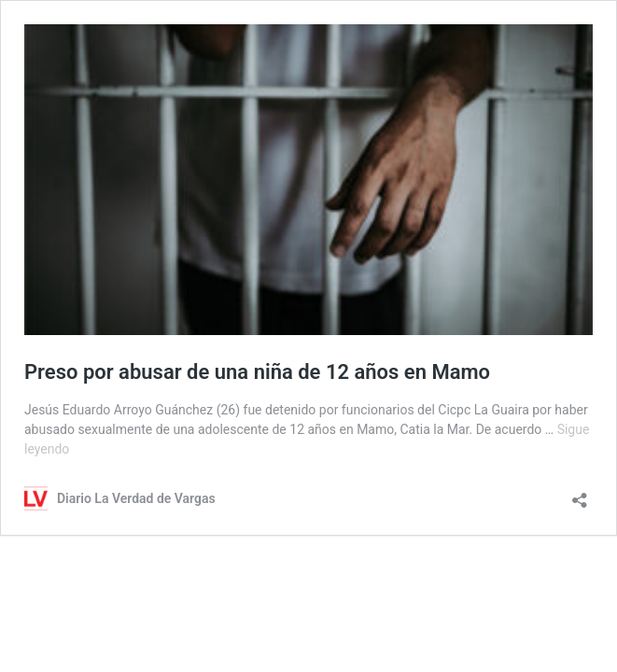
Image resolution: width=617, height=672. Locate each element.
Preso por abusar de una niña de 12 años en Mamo (257, 372)
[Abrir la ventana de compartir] (580, 494)
